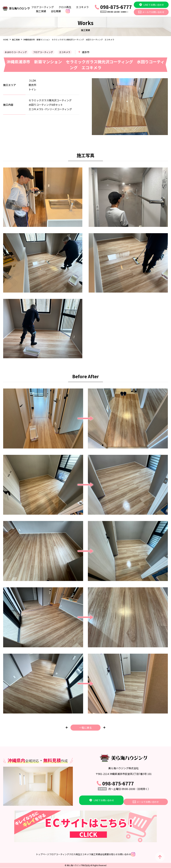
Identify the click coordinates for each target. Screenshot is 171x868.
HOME (6, 39)
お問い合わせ (144, 854)
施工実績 (41, 11)
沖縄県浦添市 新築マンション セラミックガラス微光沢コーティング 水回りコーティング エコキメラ (69, 39)
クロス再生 (65, 7)
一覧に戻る (85, 728)
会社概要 (56, 11)
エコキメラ (82, 7)
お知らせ (127, 854)
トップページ (16, 854)
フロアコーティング (43, 7)
